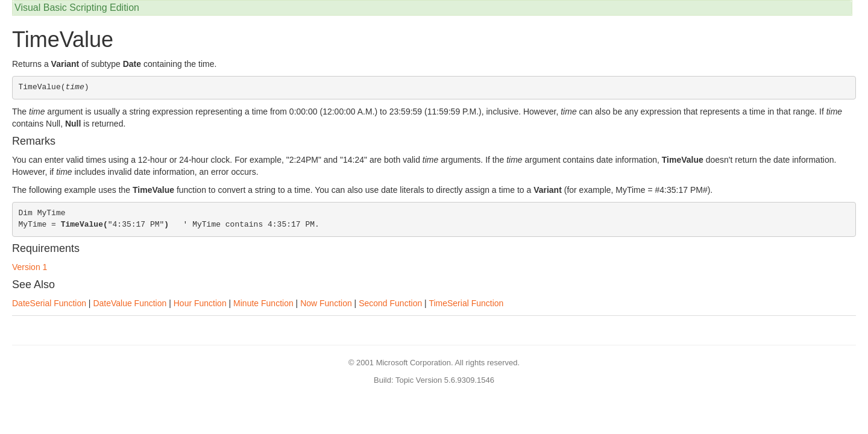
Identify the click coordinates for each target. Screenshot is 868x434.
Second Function (390, 303)
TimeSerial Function (466, 303)
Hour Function (200, 303)
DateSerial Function (49, 303)
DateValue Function (130, 303)
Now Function (326, 303)
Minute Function (263, 303)
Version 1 (30, 267)
